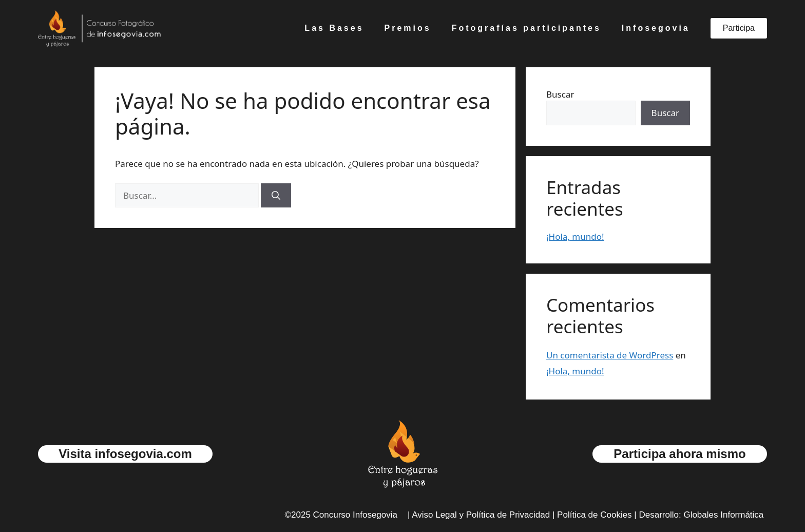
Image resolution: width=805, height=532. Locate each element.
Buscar (560, 94)
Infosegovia (656, 28)
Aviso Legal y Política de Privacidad (481, 515)
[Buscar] (276, 196)
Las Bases (334, 28)
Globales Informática (723, 515)
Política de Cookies (595, 515)
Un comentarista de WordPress (610, 355)
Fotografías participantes (526, 28)
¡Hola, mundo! (575, 236)
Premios (408, 28)
